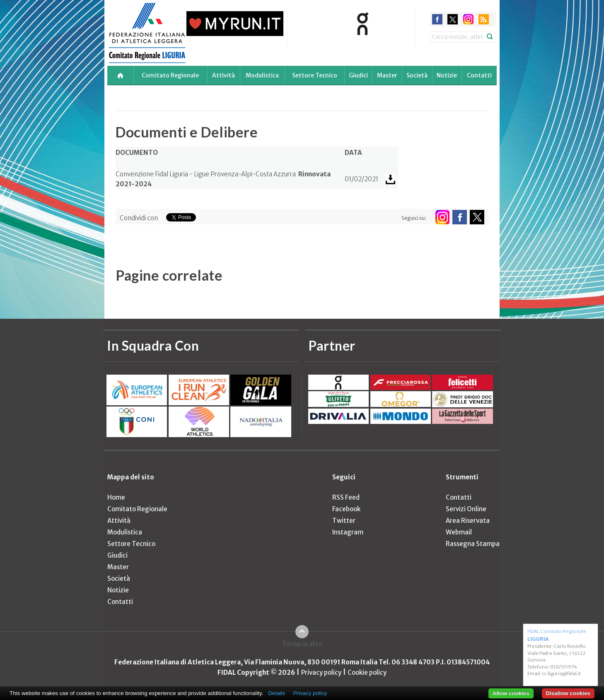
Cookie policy (367, 672)
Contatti (479, 75)
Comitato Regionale (170, 75)
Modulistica (262, 75)
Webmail (459, 532)
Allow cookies (511, 693)
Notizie (447, 75)
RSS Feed (346, 497)
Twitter (344, 521)
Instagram (348, 532)
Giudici (358, 75)
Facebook (346, 509)
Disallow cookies (568, 693)
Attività (223, 75)
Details (277, 693)
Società (417, 75)
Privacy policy (321, 672)
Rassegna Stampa (473, 544)
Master (387, 75)
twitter (453, 19)
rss (484, 19)
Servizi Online (466, 509)
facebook (437, 19)
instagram (468, 19)
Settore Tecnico (315, 75)
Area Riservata (468, 521)
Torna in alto (302, 644)
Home (116, 497)
